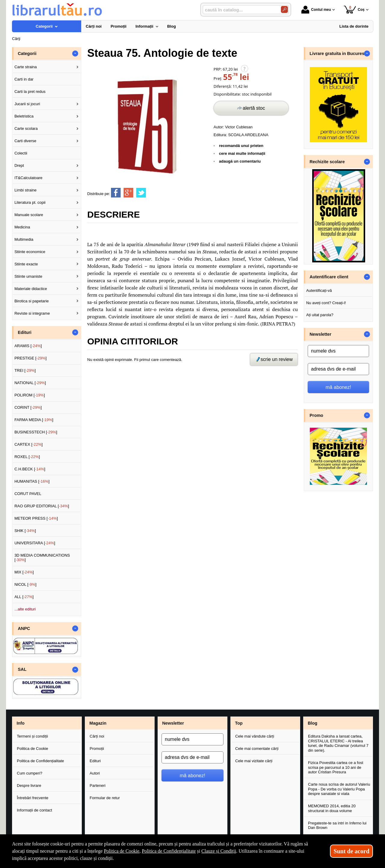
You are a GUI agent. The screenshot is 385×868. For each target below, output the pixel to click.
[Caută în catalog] (284, 9)
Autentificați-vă (319, 290)
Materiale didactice (31, 289)
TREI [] (25, 370)
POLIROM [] (30, 395)
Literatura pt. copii (30, 202)
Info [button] (20, 723)
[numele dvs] (338, 351)
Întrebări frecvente (33, 798)
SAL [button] (22, 669)
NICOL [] (25, 584)
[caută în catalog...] (239, 10)
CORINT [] (28, 407)
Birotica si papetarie (32, 301)
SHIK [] (25, 531)
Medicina (22, 227)
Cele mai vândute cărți (255, 736)
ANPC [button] (24, 628)
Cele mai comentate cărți (257, 749)
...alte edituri (25, 609)
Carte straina (26, 67)
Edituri (95, 761)
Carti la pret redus (30, 92)
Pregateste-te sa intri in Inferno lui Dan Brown (337, 825)
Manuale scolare (29, 215)
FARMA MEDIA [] (34, 420)
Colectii (21, 153)
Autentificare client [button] (329, 277)
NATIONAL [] (30, 383)
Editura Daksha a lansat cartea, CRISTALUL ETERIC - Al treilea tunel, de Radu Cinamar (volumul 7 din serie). (338, 743)
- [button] (75, 53)
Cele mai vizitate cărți (254, 761)
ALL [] (24, 597)
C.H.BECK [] (30, 469)
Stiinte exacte (26, 264)
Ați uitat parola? (320, 315)
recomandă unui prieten (241, 146)
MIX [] (24, 572)
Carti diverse (25, 141)
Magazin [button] (98, 723)
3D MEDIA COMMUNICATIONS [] (42, 558)
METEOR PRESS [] (36, 518)
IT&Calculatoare (28, 178)
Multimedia (24, 239)
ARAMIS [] (28, 346)
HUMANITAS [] (32, 481)
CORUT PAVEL (28, 494)
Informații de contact (34, 810)
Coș (354, 9)
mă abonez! (339, 387)
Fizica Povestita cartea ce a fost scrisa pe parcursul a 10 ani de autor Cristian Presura (336, 767)
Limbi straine (26, 190)
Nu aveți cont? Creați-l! (326, 303)
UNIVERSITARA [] (35, 543)
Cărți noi (97, 736)
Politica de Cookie (32, 749)
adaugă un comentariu (240, 161)
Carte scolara (26, 128)
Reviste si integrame (32, 313)
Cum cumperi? (30, 773)
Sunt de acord (351, 851)
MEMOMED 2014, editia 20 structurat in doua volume (332, 808)
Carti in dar (24, 79)
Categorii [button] (27, 53)
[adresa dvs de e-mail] (338, 369)
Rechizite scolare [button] (327, 162)
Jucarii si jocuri (27, 104)
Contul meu (316, 10)
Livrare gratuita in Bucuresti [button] (338, 53)
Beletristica (24, 116)
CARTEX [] (29, 444)
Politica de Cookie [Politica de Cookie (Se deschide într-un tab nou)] (122, 851)
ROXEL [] (27, 457)
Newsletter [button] (320, 334)
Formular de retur (105, 798)
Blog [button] (313, 723)
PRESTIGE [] (31, 358)
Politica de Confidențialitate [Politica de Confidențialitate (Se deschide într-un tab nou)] (169, 851)
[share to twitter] (141, 193)
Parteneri (98, 785)
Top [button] (239, 723)
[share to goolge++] (128, 193)
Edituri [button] (25, 332)
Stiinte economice (30, 252)
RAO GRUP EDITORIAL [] (42, 506)
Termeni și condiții (32, 736)
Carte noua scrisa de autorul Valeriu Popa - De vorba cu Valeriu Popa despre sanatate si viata (339, 789)
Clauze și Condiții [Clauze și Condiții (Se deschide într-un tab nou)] (219, 851)
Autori (95, 773)
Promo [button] (316, 415)
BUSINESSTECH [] (36, 432)
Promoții (97, 749)
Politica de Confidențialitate (40, 761)
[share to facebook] (116, 193)
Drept (19, 165)
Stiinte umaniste (28, 276)
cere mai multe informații (242, 153)
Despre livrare (29, 785)
